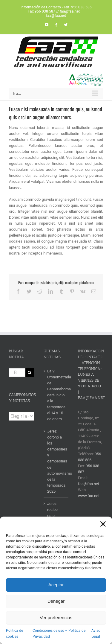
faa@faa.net (56, 16)
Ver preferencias (56, 618)
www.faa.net (89, 496)
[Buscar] (30, 373)
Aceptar (56, 585)
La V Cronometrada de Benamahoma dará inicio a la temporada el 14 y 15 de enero (56, 395)
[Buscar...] (17, 373)
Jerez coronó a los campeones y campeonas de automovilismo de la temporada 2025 (56, 461)
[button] (103, 524)
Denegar (56, 601)
